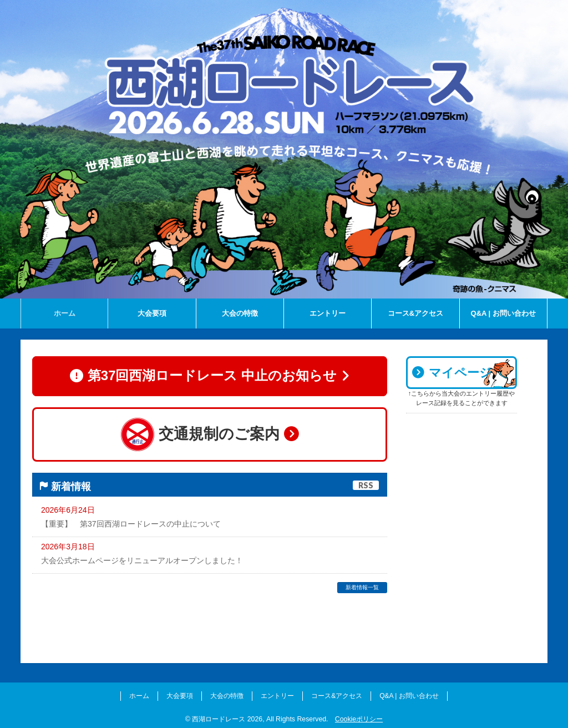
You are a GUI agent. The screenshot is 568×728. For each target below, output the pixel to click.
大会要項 (180, 694)
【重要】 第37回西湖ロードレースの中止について (131, 524)
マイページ (452, 373)
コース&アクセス (337, 694)
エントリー (277, 694)
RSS (366, 486)
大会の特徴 (227, 694)
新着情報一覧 (362, 588)
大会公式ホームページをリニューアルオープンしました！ (142, 560)
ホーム (139, 694)
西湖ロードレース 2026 (227, 716)
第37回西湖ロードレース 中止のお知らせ (209, 376)
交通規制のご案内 (210, 434)
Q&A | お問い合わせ (409, 694)
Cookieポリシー (359, 716)
